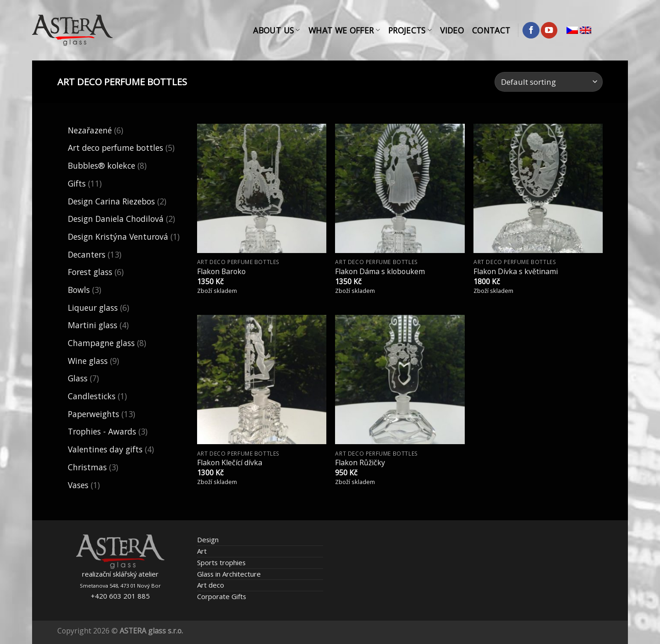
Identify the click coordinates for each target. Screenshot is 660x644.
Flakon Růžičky (360, 463)
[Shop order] (549, 82)
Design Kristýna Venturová (118, 237)
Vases (78, 485)
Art (202, 551)
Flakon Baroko (221, 272)
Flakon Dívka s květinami (516, 272)
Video (452, 30)
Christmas (87, 467)
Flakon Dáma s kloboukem (380, 272)
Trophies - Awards (102, 431)
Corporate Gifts (222, 596)
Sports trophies (221, 562)
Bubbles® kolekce (102, 165)
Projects (410, 30)
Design (208, 539)
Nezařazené (90, 130)
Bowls (79, 290)
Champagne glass (101, 343)
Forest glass (90, 272)
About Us (276, 30)
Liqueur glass (93, 308)
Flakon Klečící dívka (230, 463)
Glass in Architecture (229, 574)
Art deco (211, 585)
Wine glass (88, 361)
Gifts (77, 183)
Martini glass (93, 325)
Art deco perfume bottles (115, 148)
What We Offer (344, 30)
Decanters (87, 254)
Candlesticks (92, 396)
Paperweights (93, 414)
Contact (491, 30)
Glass (78, 378)
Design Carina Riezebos (111, 201)
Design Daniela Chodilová (116, 219)
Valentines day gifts (105, 449)
